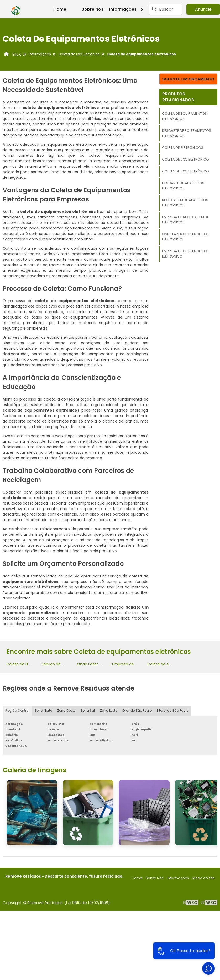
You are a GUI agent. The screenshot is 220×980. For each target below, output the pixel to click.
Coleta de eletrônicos (183, 148)
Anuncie (203, 9)
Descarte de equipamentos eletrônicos (187, 133)
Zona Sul (88, 711)
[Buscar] (154, 9)
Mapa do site (204, 878)
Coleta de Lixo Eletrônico (185, 159)
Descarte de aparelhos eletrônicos (183, 186)
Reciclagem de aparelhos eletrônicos (185, 203)
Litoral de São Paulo (173, 711)
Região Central (17, 711)
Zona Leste (109, 711)
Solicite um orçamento (188, 79)
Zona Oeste (66, 711)
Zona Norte (43, 711)
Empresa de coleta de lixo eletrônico (185, 254)
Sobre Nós (93, 9)
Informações (128, 9)
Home (60, 9)
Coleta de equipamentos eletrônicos (184, 116)
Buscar (166, 9)
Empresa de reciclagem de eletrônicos (185, 220)
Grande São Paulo (137, 711)
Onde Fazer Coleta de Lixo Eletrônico (185, 237)
